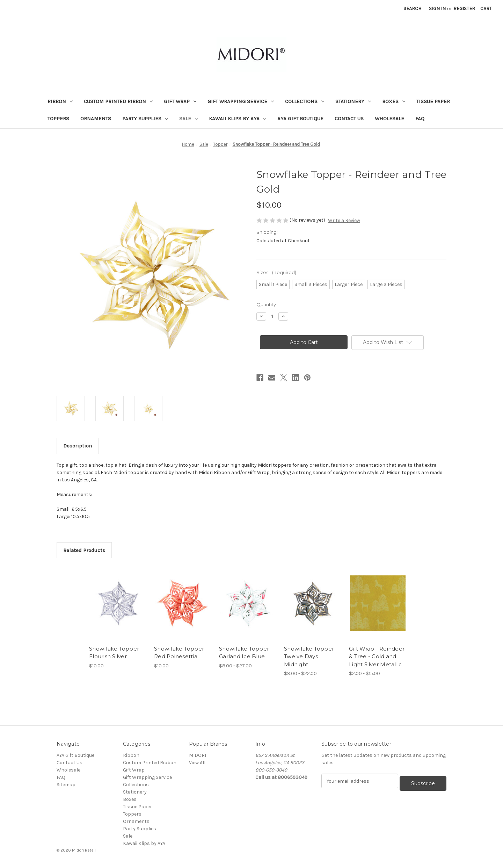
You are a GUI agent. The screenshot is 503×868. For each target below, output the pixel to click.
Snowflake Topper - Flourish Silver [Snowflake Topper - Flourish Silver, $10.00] (116, 653)
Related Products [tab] (84, 550)
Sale (188, 119)
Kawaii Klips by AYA (238, 119)
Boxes (394, 101)
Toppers (58, 119)
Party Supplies (145, 119)
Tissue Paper (433, 101)
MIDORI (198, 755)
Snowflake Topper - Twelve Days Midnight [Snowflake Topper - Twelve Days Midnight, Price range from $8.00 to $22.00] (311, 657)
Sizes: (276, 272)
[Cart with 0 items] (486, 9)
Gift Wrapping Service (241, 101)
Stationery (353, 101)
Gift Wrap (180, 101)
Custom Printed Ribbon (118, 101)
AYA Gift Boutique (300, 119)
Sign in (437, 9)
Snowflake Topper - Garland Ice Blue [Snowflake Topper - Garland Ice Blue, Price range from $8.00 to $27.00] (246, 653)
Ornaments (96, 119)
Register (464, 9)
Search (412, 9)
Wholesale (389, 119)
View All (197, 763)
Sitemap (66, 785)
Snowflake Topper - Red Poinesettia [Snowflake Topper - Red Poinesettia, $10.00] (181, 653)
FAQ (420, 119)
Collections (305, 101)
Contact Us (349, 119)
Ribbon (60, 101)
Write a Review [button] (344, 220)
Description (78, 446)
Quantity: (267, 304)
